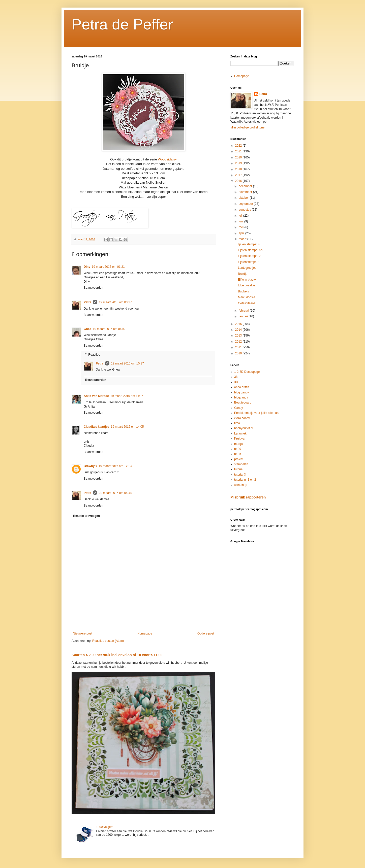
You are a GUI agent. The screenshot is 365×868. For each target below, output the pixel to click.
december (246, 186)
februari (244, 311)
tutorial (239, 469)
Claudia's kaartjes (97, 427)
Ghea (87, 329)
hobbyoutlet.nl (244, 428)
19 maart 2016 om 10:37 (127, 363)
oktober (244, 198)
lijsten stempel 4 (249, 244)
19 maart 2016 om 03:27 (115, 302)
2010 (239, 353)
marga (238, 444)
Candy (239, 408)
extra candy (242, 418)
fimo (237, 423)
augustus (245, 210)
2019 (239, 163)
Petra (87, 302)
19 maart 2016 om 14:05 (127, 427)
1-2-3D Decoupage (247, 372)
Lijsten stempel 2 (249, 256)
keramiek (240, 433)
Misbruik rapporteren (248, 497)
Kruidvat (240, 439)
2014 (239, 330)
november (246, 192)
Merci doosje (247, 297)
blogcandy (241, 397)
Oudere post (206, 633)
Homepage (145, 633)
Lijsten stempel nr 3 (251, 250)
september (246, 204)
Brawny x (90, 466)
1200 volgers (105, 827)
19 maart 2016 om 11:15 (127, 396)
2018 (239, 169)
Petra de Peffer (122, 24)
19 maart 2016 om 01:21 (108, 267)
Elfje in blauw (247, 280)
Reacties (94, 355)
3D (236, 382)
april (242, 233)
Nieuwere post (83, 633)
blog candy (241, 392)
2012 (239, 342)
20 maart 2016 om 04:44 (115, 493)
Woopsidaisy (167, 159)
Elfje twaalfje (246, 285)
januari (244, 316)
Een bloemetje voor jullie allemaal (257, 413)
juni (241, 221)
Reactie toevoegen (86, 516)
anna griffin (242, 387)
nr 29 (238, 449)
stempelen (241, 464)
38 (236, 377)
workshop (241, 485)
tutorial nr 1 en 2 (245, 480)
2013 (239, 336)
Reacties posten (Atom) (108, 641)
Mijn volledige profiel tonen (248, 127)
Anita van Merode (96, 396)
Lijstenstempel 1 (249, 262)
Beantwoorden (93, 288)
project (239, 459)
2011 (239, 347)
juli (241, 216)
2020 (239, 157)
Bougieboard (243, 403)
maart (243, 239)
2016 (239, 181)
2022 (239, 146)
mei (242, 227)
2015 (239, 324)
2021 (239, 151)
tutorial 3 (240, 475)
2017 (239, 175)
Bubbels (243, 291)
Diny (87, 267)
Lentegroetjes (247, 268)
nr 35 (238, 454)
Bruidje (243, 274)
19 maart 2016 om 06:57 (109, 329)
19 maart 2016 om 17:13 (115, 466)
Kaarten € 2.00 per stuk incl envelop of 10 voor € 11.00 (117, 655)
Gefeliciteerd (246, 303)
